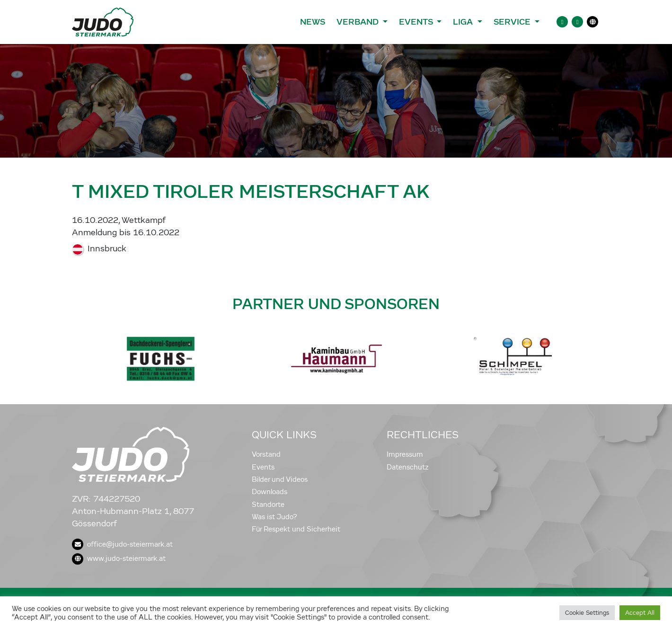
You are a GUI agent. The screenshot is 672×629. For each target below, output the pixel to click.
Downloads (270, 492)
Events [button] (417, 22)
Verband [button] (358, 22)
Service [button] (513, 22)
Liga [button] (464, 22)
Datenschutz (408, 467)
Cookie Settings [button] (587, 613)
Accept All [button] (640, 613)
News (313, 22)
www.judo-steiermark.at (119, 558)
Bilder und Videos (280, 479)
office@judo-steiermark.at (122, 544)
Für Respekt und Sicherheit (296, 529)
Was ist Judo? (274, 517)
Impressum (405, 454)
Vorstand (266, 454)
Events (263, 467)
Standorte (268, 505)
